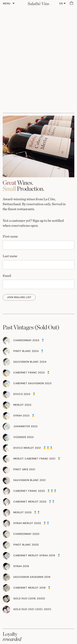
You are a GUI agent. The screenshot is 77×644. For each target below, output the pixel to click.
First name (10, 236)
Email (7, 276)
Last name (10, 256)
